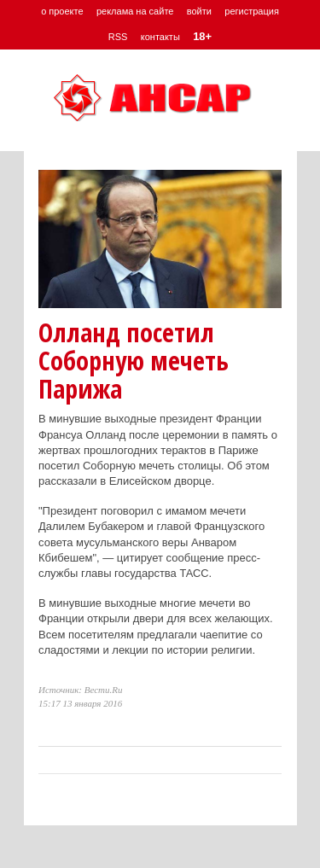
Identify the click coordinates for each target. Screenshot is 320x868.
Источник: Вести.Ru (81, 690)
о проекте (62, 11)
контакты (160, 37)
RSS (118, 37)
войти (199, 11)
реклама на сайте (135, 11)
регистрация (252, 11)
